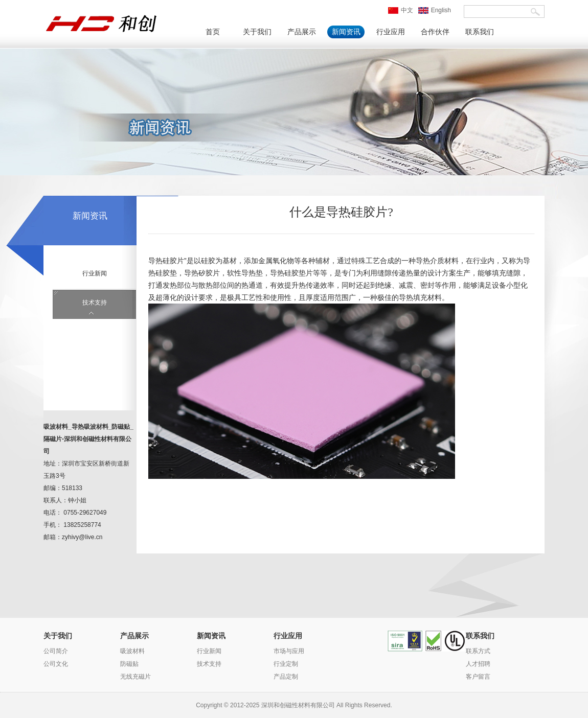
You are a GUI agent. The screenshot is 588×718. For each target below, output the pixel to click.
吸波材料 (132, 651)
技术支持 (95, 303)
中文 (401, 10)
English (435, 10)
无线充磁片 (135, 677)
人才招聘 (478, 664)
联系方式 (478, 651)
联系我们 (480, 32)
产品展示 (302, 32)
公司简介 (56, 651)
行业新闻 (95, 273)
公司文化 (56, 664)
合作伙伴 (435, 32)
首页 (213, 32)
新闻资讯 (346, 32)
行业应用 (391, 32)
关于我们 (257, 32)
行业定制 (286, 664)
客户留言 (478, 677)
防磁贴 (129, 664)
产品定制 (286, 677)
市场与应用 (289, 651)
